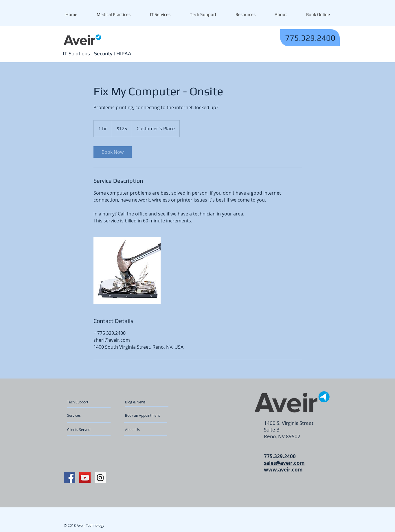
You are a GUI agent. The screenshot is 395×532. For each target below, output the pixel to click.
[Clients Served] (83, 429)
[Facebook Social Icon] (70, 478)
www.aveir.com (283, 470)
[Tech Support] (81, 402)
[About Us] (147, 429)
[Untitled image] (127, 270)
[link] (113, 152)
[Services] (84, 415)
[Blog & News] (142, 402)
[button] (246, 14)
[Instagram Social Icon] (100, 478)
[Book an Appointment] (143, 415)
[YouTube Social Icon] (85, 478)
